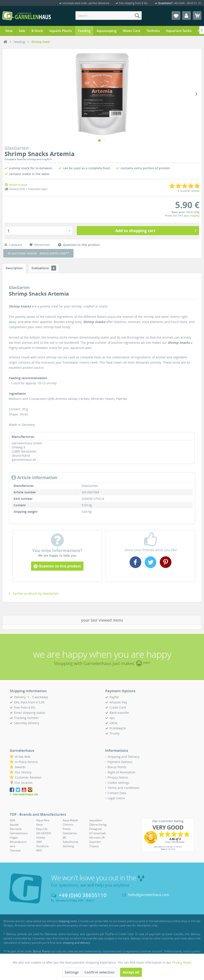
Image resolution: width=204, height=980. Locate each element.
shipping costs (68, 921)
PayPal (114, 697)
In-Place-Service (26, 762)
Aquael (14, 825)
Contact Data (117, 793)
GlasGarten (70, 833)
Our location (24, 783)
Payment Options (120, 762)
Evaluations (44, 268)
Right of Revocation (122, 772)
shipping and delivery (76, 943)
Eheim (67, 829)
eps (112, 718)
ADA (12, 820)
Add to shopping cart (156, 230)
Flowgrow (96, 829)
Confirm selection (100, 972)
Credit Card (118, 707)
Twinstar (15, 850)
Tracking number (26, 718)
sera (12, 846)
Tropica (94, 846)
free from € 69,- (25, 707)
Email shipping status (30, 713)
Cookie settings (118, 783)
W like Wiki (23, 757)
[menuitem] (109, 16)
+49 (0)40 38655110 (83, 895)
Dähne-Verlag (98, 825)
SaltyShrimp (71, 842)
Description (14, 268)
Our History (23, 772)
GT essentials (98, 833)
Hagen (14, 838)
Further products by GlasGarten (34, 593)
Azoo (39, 825)
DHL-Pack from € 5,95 (29, 702)
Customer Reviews (28, 777)
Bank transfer (119, 713)
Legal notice (116, 798)
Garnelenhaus (19, 833)
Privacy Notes (182, 962)
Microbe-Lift (97, 838)
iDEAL (114, 723)
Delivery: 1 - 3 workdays (31, 697)
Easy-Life (42, 829)
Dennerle (16, 829)
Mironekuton (18, 842)
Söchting (68, 846)
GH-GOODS (44, 833)
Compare (13, 245)
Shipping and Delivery (124, 757)
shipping (194, 216)
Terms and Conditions (124, 788)
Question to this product (57, 566)
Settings (72, 972)
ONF (39, 842)
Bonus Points (117, 767)
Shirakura (42, 846)
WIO (39, 850)
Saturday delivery (27, 723)
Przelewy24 (118, 728)
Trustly (115, 733)
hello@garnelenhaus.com (149, 895)
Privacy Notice (118, 777)
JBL (65, 838)
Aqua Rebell (70, 820)
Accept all (131, 972)
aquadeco (96, 820)
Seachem (95, 842)
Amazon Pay (118, 702)
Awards (20, 767)
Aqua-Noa (43, 820)
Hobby (41, 838)
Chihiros (68, 825)
